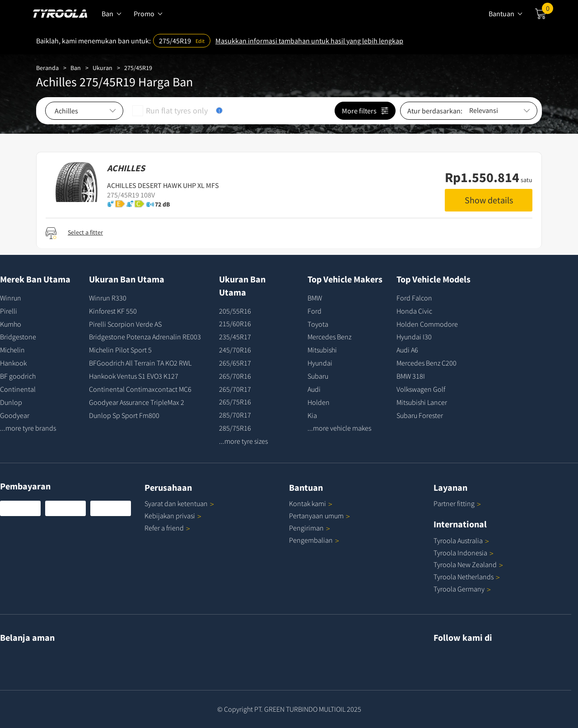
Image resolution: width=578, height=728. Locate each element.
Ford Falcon (414, 298)
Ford (315, 311)
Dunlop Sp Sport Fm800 (124, 415)
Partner (457, 503)
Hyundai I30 (414, 337)
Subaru (318, 376)
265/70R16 (235, 376)
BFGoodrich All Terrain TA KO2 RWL (140, 363)
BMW (315, 298)
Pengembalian (311, 540)
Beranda (47, 68)
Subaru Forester (420, 415)
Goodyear (15, 415)
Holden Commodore (427, 324)
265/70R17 (235, 389)
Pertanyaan (319, 516)
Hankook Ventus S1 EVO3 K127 (134, 376)
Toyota (318, 324)
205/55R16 (235, 311)
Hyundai (320, 363)
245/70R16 (235, 350)
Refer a (167, 528)
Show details (489, 200)
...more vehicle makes (339, 428)
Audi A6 (407, 350)
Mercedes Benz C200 (427, 363)
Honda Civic (414, 311)
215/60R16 (235, 324)
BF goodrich (18, 376)
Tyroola (461, 540)
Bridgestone (18, 337)
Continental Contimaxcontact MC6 (140, 389)
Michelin (12, 350)
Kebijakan (173, 516)
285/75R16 (235, 428)
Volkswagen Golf (421, 389)
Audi (314, 389)
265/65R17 (235, 363)
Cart (548, 10)
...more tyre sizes (243, 441)
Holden (319, 402)
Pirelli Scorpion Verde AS (125, 324)
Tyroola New (468, 564)
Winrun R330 (108, 298)
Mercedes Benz (329, 337)
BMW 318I (411, 376)
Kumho (11, 324)
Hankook (13, 363)
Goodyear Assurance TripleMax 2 (137, 402)
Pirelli (9, 311)
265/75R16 (235, 402)
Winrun (11, 298)
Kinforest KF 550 (113, 311)
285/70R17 (235, 415)
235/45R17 (235, 337)
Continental (18, 389)
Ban (76, 68)
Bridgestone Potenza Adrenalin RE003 (145, 337)
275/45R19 (138, 68)
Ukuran (103, 68)
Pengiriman (306, 528)
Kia (312, 415)
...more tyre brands (28, 428)
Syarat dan (179, 503)
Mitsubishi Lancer (422, 402)
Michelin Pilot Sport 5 (120, 350)
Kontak (311, 503)
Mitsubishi (322, 350)
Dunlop (11, 402)
